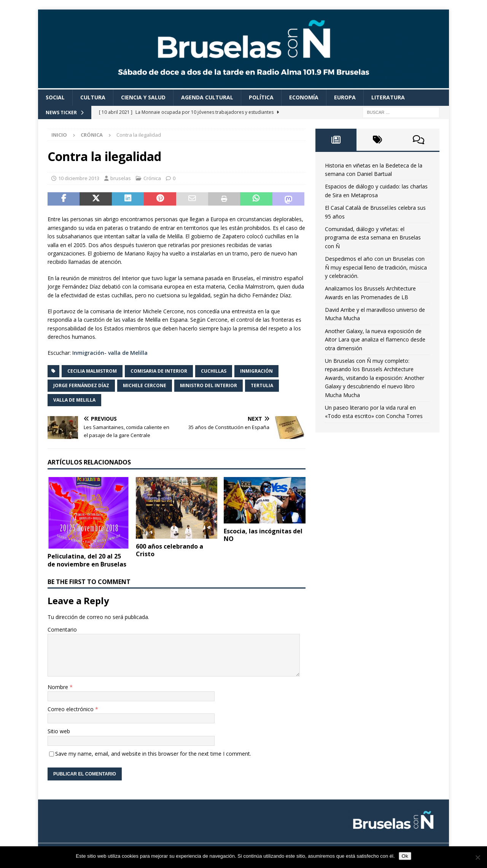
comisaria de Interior (159, 371)
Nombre (59, 687)
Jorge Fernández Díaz (81, 385)
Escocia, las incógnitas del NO (263, 535)
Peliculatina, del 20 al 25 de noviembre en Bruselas (87, 560)
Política (261, 97)
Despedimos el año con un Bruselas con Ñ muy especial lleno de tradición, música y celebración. (376, 267)
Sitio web (59, 731)
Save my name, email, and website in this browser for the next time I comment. (153, 754)
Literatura (388, 97)
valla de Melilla (74, 400)
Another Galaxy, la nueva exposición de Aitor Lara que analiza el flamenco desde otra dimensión (375, 340)
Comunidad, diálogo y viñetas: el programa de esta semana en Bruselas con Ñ (373, 238)
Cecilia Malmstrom (92, 371)
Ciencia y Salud (143, 97)
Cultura (93, 97)
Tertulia (262, 385)
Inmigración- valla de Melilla (110, 353)
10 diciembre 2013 (79, 178)
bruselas (121, 178)
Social (55, 97)
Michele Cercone (145, 385)
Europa (345, 97)
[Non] (477, 857)
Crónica (152, 178)
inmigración (256, 371)
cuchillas (214, 371)
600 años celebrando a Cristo (169, 550)
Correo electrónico (71, 709)
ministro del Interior (208, 385)
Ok (405, 856)
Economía (304, 97)
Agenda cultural (207, 97)
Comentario (62, 629)
